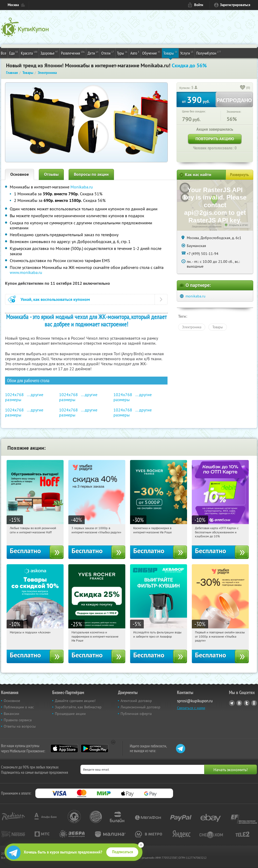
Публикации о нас (19, 707)
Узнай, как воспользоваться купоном (55, 299)
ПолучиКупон (209, 53)
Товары (170, 53)
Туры (122, 53)
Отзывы (51, 174)
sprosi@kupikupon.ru (195, 701)
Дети (93, 53)
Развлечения (73, 53)
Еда (14, 53)
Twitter (247, 703)
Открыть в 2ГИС (239, 225)
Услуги (187, 53)
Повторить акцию (215, 139)
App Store (64, 748)
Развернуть (239, 175)
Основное (20, 174)
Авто (135, 53)
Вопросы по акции (91, 174)
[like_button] (243, 88)
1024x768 (14, 395)
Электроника (192, 327)
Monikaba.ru (82, 187)
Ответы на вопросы (20, 726)
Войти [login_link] (199, 5)
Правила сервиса (18, 720)
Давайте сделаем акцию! (75, 701)
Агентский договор (136, 701)
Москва (13, 5)
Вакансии (11, 714)
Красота (29, 53)
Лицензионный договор (140, 707)
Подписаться (123, 852)
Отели (108, 53)
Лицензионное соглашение (207, 226)
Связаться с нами (191, 708)
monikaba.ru (195, 296)
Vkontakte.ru (239, 703)
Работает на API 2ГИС (209, 224)
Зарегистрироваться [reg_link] (235, 5)
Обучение (151, 53)
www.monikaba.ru (26, 272)
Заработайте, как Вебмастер (78, 707)
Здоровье (49, 53)
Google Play (95, 748)
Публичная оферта (136, 714)
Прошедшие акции (70, 714)
